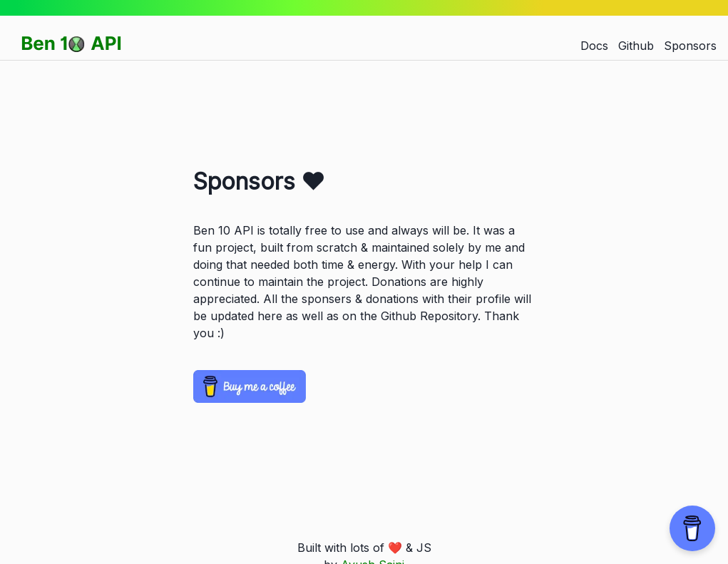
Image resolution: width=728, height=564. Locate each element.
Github (636, 46)
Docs (594, 46)
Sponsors (690, 46)
